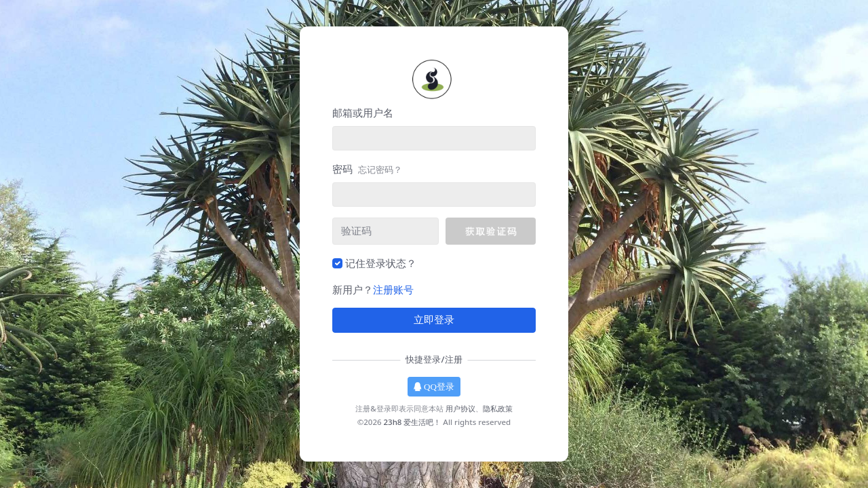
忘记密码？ (380, 169)
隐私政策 (498, 408)
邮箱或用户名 (363, 113)
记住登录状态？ (381, 263)
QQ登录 (434, 387)
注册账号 (393, 289)
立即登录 (434, 320)
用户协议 (460, 408)
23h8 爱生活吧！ (413, 422)
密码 (367, 169)
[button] (491, 231)
